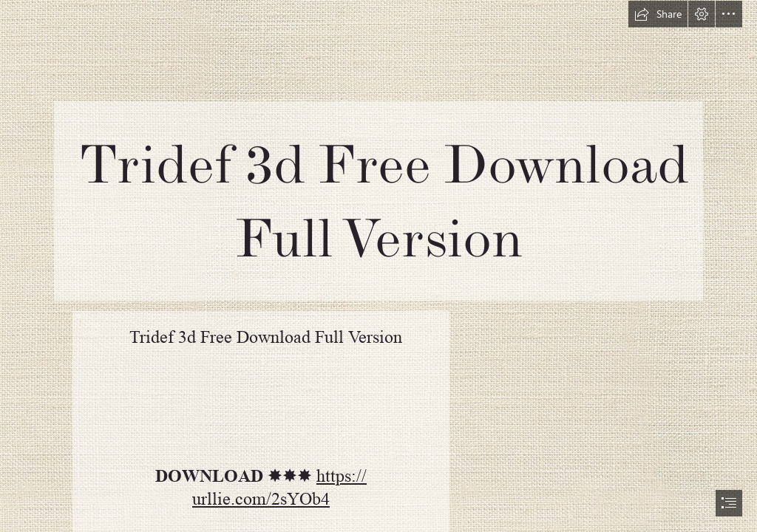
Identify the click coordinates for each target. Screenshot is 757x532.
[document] (378, 266)
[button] (658, 14)
